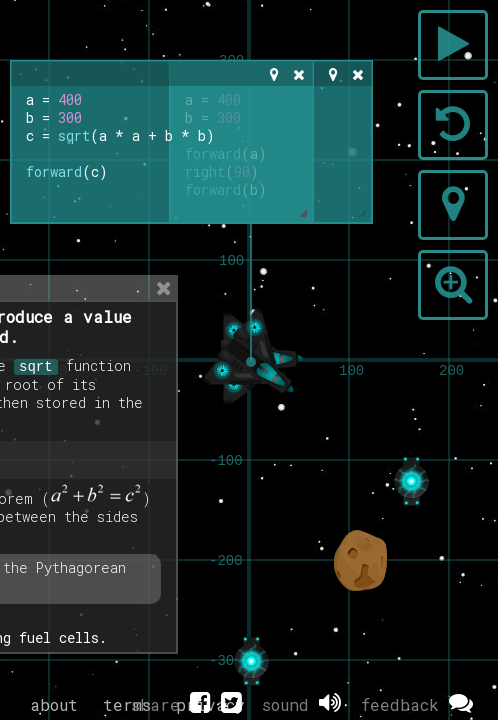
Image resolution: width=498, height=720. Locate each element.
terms (127, 704)
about (54, 704)
